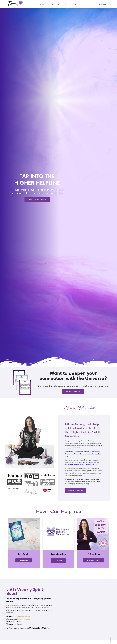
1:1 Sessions (93, 554)
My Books (24, 554)
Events (75, 4)
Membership (58, 554)
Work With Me (55, 4)
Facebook (20, 619)
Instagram (28, 619)
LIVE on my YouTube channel (21, 617)
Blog (67, 4)
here (49, 628)
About (43, 4)
